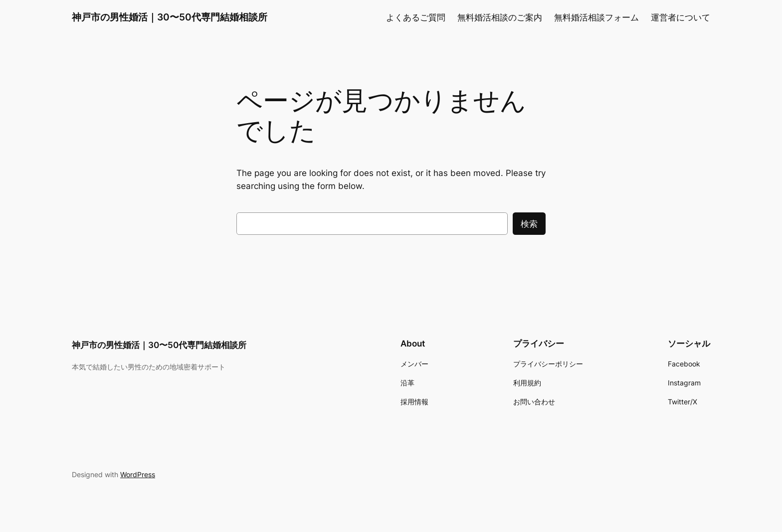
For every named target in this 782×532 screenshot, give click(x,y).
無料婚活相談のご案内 (500, 17)
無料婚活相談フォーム (596, 17)
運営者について (681, 17)
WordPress (138, 474)
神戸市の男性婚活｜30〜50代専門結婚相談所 (170, 17)
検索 (529, 224)
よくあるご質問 (416, 17)
